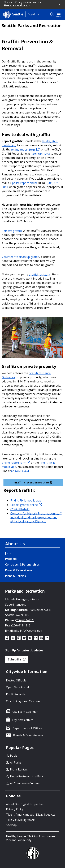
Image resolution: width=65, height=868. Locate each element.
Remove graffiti (12, 231)
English (32, 14)
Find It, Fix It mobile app (26, 500)
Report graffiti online (26, 505)
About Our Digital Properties (25, 804)
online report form (25, 149)
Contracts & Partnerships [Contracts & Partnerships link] (22, 564)
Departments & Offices (27, 728)
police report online (25, 183)
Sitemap (11, 825)
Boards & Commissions (28, 735)
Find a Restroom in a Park (27, 776)
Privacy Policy (15, 809)
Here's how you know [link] (17, 5)
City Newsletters (23, 720)
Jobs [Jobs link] (8, 553)
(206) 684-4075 (25, 620)
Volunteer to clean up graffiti (21, 257)
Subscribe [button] (17, 659)
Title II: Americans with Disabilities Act (31, 815)
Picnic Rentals (19, 769)
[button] (59, 5)
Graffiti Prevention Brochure (33, 483)
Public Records (16, 694)
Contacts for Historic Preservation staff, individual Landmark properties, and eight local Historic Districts (36, 517)
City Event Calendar (25, 712)
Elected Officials (16, 680)
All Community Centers (25, 783)
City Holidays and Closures (23, 701)
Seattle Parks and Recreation (32, 26)
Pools (14, 756)
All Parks (16, 762)
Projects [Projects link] (11, 559)
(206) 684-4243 (40, 154)
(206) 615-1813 (21, 625)
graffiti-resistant (40, 274)
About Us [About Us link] (15, 544)
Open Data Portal (17, 687)
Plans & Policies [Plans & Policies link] (16, 576)
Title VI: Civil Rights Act (21, 820)
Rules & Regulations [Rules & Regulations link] (19, 570)
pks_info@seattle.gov (28, 631)
